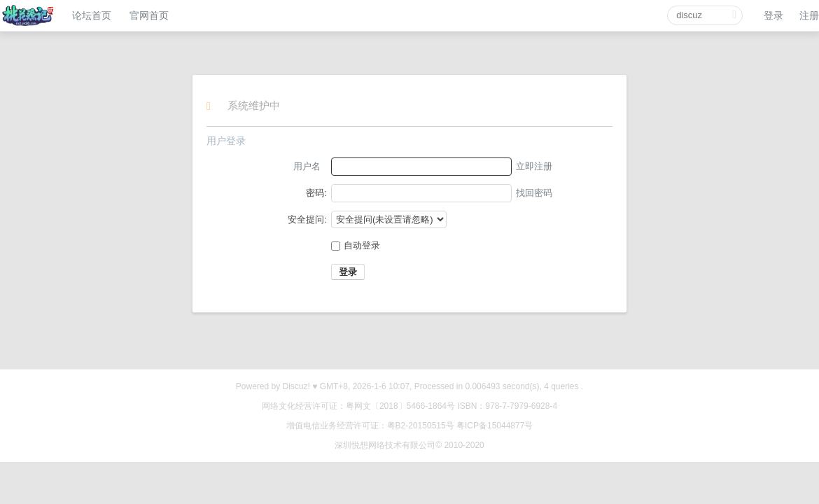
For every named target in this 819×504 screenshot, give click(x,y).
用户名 (307, 166)
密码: (316, 193)
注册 (809, 15)
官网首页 (149, 15)
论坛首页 (92, 15)
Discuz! (296, 386)
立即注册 (534, 166)
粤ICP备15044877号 (495, 426)
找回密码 (534, 193)
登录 (773, 15)
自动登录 (356, 245)
